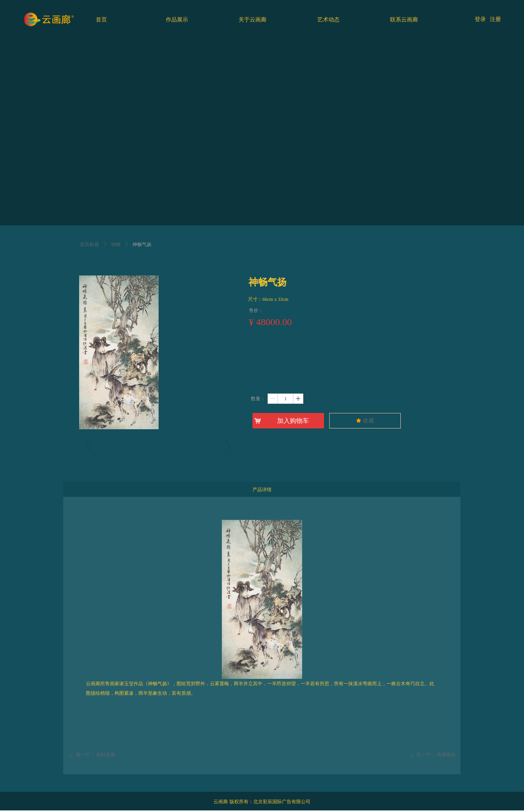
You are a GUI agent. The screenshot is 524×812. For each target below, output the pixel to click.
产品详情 (262, 490)
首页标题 (89, 244)
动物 (116, 244)
